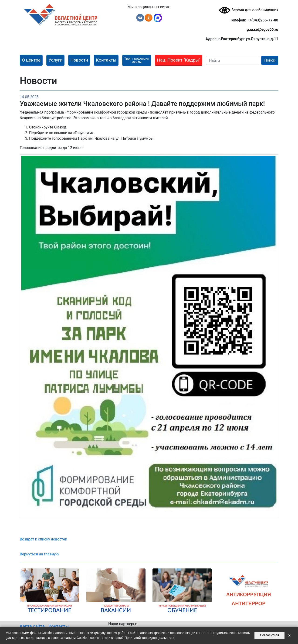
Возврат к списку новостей (43, 539)
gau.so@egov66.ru (262, 29)
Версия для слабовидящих (248, 10)
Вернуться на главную (39, 554)
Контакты (59, 626)
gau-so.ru (12, 638)
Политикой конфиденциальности (149, 638)
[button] (31, 60)
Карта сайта (32, 626)
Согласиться (270, 635)
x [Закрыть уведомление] (289, 635)
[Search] (233, 60)
